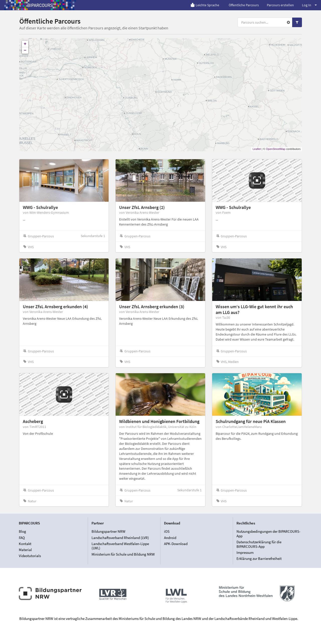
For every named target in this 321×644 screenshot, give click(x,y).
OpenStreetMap (276, 149)
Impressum (245, 552)
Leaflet (257, 149)
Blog (22, 531)
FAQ (22, 538)
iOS (167, 531)
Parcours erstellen (280, 5)
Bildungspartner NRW (108, 531)
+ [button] (25, 44)
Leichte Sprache (205, 5)
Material (25, 550)
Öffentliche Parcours (244, 5)
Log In (309, 5)
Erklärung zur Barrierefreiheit (259, 558)
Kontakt (25, 544)
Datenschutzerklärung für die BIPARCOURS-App (259, 544)
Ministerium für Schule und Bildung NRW (123, 554)
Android (170, 538)
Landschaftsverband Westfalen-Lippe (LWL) (120, 546)
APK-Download (176, 544)
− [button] (25, 50)
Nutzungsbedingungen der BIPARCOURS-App (268, 534)
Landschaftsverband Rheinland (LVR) (120, 538)
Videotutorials (30, 556)
